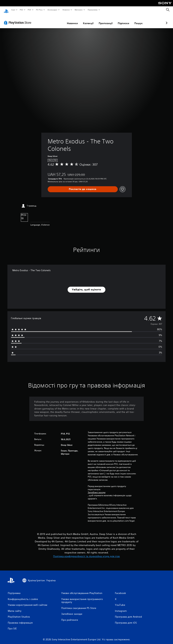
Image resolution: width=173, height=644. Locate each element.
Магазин (79, 10)
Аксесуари (52, 10)
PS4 (29, 10)
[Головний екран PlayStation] (6, 10)
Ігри (13, 10)
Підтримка (93, 10)
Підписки (105, 20)
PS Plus (39, 10)
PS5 (21, 10)
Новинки (54, 20)
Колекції (70, 20)
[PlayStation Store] (18, 19)
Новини (66, 10)
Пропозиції (87, 20)
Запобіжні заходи (97, 489)
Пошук (120, 20)
